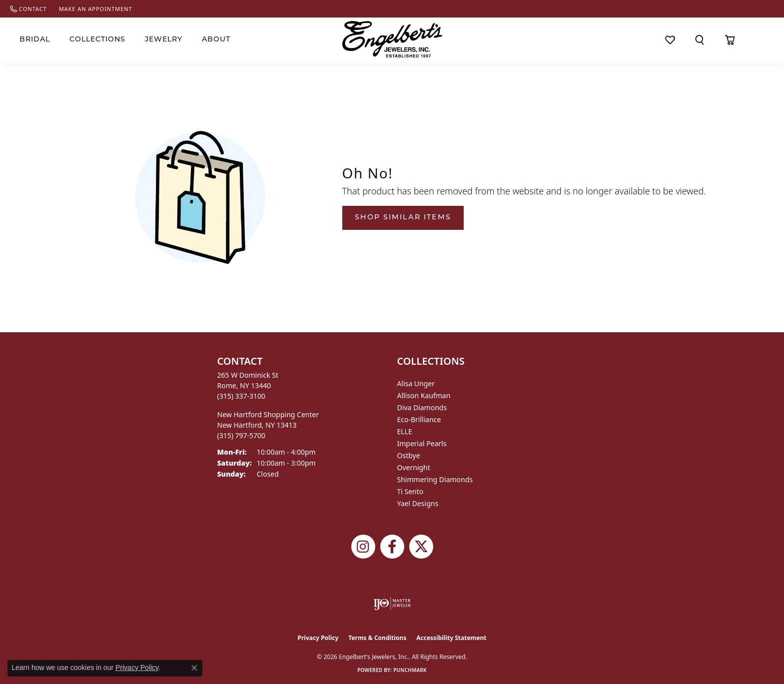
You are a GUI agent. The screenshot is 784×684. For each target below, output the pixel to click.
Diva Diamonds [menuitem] (422, 407)
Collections (97, 40)
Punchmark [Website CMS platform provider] (410, 670)
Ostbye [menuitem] (409, 455)
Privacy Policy (318, 638)
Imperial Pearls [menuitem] (422, 443)
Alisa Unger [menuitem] (416, 383)
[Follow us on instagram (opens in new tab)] (363, 547)
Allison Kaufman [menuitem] (424, 395)
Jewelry (164, 40)
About (216, 40)
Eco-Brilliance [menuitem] (419, 419)
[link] (28, 9)
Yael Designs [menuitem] (418, 503)
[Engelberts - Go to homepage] (392, 39)
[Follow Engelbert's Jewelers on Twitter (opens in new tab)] (421, 547)
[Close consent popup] (194, 668)
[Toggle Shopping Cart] (730, 40)
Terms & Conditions (377, 638)
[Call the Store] (242, 396)
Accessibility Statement (451, 638)
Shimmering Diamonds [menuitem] (435, 479)
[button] (700, 40)
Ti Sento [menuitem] (410, 491)
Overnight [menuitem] (414, 467)
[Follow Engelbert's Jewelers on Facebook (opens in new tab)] (392, 547)
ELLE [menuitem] (405, 431)
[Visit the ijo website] (392, 604)
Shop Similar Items (403, 218)
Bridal (35, 40)
